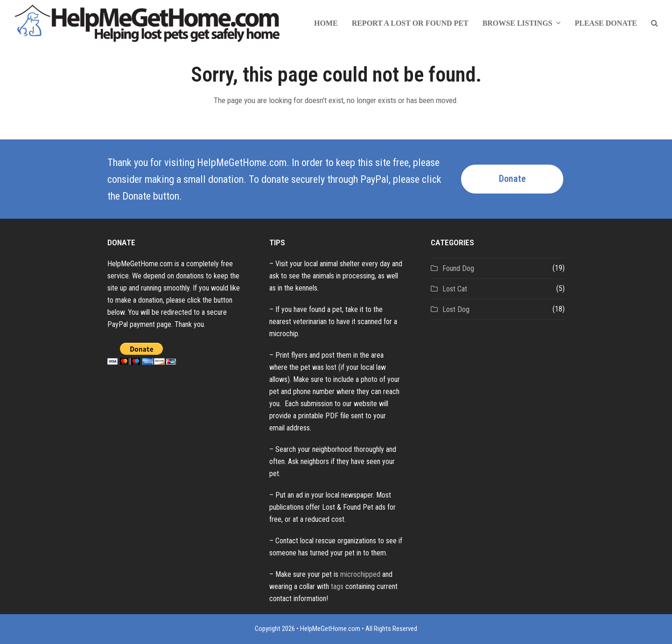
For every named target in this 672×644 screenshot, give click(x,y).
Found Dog (458, 268)
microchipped (360, 574)
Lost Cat (455, 289)
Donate (512, 179)
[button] (654, 23)
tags (337, 586)
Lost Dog (456, 309)
